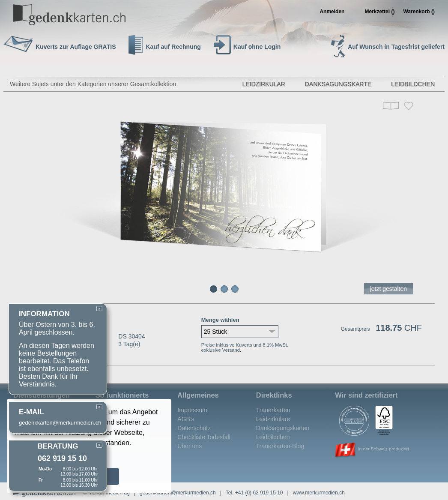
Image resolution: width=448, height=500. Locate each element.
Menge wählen (220, 320)
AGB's (186, 419)
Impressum (192, 410)
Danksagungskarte (338, 84)
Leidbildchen (413, 84)
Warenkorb (419, 12)
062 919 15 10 (62, 458)
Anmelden (332, 12)
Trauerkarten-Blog (280, 446)
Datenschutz (194, 428)
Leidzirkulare (273, 419)
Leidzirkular (263, 84)
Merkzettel (379, 12)
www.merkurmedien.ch (319, 493)
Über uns (190, 446)
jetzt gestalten (388, 289)
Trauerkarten (273, 410)
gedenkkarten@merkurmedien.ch (178, 493)
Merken (409, 106)
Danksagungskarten (283, 428)
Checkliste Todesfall (204, 437)
